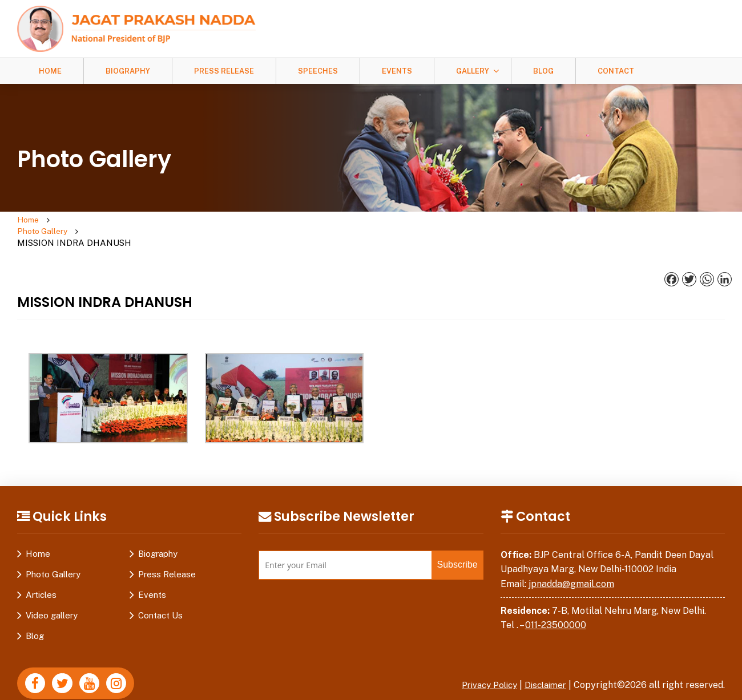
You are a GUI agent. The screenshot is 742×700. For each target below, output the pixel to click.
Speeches (318, 71)
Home (50, 71)
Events (397, 71)
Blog (543, 71)
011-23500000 (556, 603)
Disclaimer (543, 663)
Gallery (473, 71)
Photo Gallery (86, 220)
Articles (41, 572)
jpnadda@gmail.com (571, 562)
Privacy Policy (482, 663)
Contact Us (160, 593)
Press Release (224, 71)
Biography (128, 71)
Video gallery (52, 593)
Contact (616, 71)
